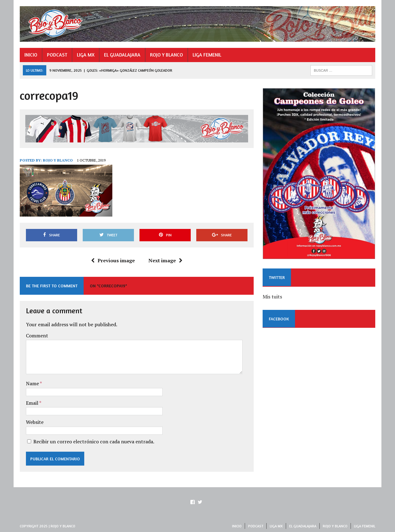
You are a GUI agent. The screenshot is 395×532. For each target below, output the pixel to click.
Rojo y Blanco (58, 160)
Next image (165, 260)
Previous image (113, 260)
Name (33, 383)
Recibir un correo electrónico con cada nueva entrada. (94, 441)
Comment (37, 336)
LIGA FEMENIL (207, 55)
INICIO (31, 55)
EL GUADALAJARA (122, 55)
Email (33, 403)
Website (35, 422)
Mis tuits (272, 297)
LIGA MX (86, 55)
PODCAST (57, 55)
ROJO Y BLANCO (166, 55)
